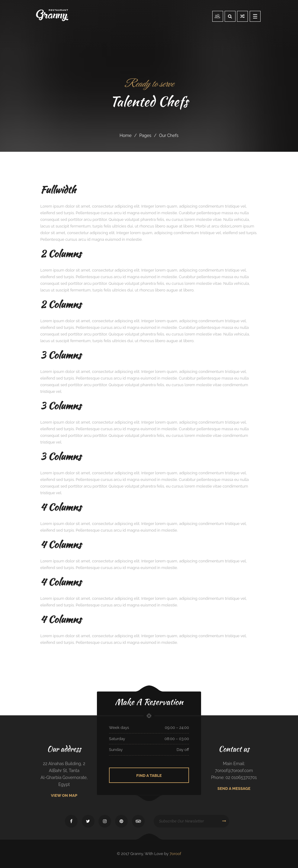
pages (145, 135)
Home (126, 135)
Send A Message (234, 789)
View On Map (64, 795)
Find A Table (149, 776)
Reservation (218, 16)
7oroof (175, 854)
